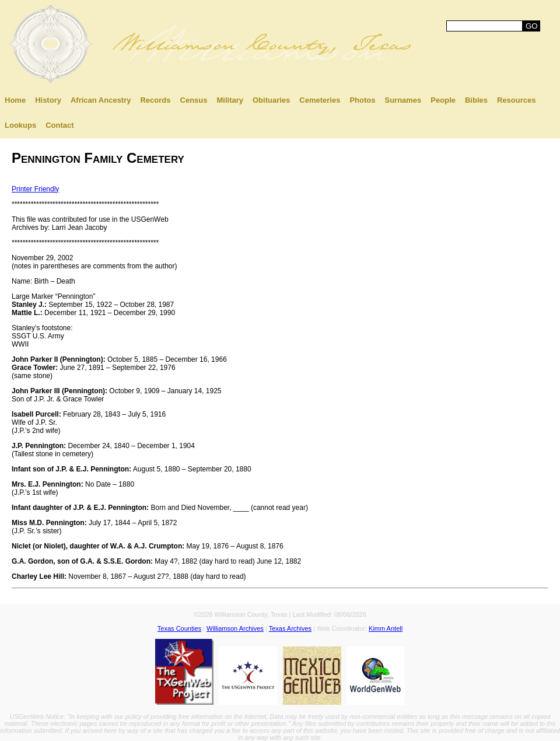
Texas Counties (179, 628)
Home (15, 100)
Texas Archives (290, 628)
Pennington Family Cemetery (98, 158)
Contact (60, 125)
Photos (362, 100)
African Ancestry (101, 100)
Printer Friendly (35, 189)
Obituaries (271, 100)
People (443, 100)
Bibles (476, 100)
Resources (516, 100)
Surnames (403, 100)
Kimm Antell (386, 628)
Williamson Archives (235, 628)
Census (194, 100)
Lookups (20, 125)
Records (155, 100)
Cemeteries (320, 100)
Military (230, 100)
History (48, 100)
